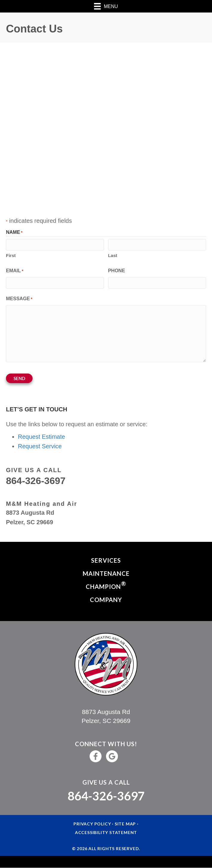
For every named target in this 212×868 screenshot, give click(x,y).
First (11, 255)
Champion (106, 585)
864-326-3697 (106, 796)
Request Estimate (42, 437)
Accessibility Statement (106, 832)
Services (106, 560)
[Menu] (106, 6)
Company (106, 600)
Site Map (125, 824)
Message (19, 299)
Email (15, 271)
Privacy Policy (92, 824)
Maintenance (106, 573)
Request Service (40, 446)
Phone (117, 271)
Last (113, 255)
